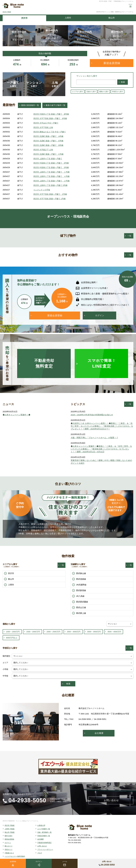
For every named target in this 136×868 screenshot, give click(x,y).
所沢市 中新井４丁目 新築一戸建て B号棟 (51, 114)
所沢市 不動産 (7, 12)
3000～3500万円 (94, 632)
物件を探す (9, 836)
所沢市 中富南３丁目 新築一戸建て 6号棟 (51, 163)
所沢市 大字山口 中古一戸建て (46, 123)
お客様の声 (41, 825)
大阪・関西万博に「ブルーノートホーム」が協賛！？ (94, 438)
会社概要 (40, 839)
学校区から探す (118, 92)
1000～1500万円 (13, 632)
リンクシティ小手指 (42, 190)
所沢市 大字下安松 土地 (43, 127)
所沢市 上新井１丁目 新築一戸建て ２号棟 (51, 181)
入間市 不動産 (10, 829)
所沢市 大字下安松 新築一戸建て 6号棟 (50, 118)
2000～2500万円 (53, 632)
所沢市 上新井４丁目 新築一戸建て (48, 159)
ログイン (8, 843)
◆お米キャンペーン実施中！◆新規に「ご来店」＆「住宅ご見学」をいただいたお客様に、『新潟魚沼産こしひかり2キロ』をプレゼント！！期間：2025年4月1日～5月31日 (101, 449)
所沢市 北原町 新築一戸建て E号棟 (48, 141)
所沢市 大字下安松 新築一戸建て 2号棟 (50, 194)
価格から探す (104, 92)
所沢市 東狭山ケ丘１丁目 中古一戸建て (50, 132)
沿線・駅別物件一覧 (44, 832)
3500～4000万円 (114, 632)
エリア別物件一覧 (44, 829)
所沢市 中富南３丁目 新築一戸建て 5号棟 (51, 167)
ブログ (40, 853)
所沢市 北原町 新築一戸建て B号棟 (48, 145)
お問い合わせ (42, 846)
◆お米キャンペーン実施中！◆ (16, 415)
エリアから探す (78, 92)
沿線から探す (91, 92)
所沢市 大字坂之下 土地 (43, 150)
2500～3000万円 (74, 632)
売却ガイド (9, 849)
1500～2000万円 (33, 632)
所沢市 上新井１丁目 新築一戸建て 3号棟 (50, 185)
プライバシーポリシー (45, 849)
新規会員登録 (9, 839)
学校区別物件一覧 (44, 836)
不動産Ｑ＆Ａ (9, 853)
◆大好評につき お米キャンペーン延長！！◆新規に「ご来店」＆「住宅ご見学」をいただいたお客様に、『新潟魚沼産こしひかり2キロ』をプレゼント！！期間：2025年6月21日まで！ (102, 426)
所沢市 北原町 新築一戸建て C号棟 (48, 154)
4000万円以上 (12, 638)
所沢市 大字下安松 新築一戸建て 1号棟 (49, 199)
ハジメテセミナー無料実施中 (15, 856)
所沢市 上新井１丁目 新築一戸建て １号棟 (51, 172)
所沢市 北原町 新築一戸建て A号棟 (48, 136)
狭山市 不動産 (10, 832)
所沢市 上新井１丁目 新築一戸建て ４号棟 (51, 176)
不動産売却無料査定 (44, 843)
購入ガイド (9, 846)
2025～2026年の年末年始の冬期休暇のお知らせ (92, 415)
